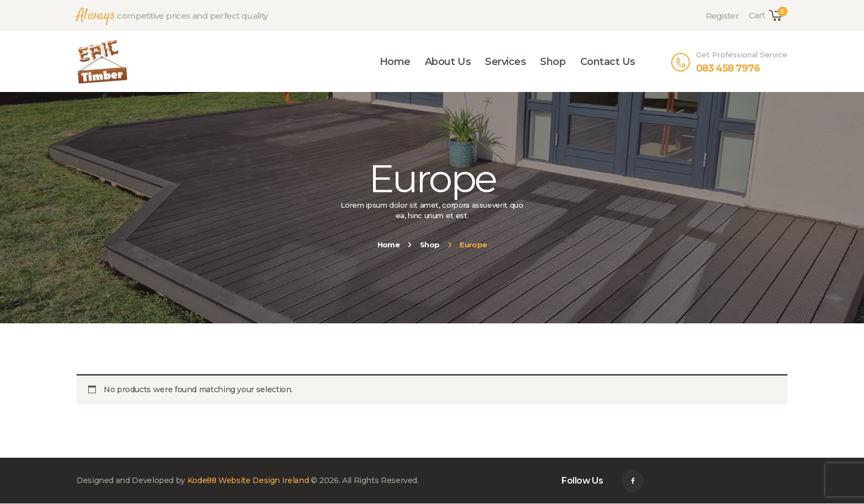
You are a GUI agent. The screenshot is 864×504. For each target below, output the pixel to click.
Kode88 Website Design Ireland (248, 480)
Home (388, 245)
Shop (430, 245)
